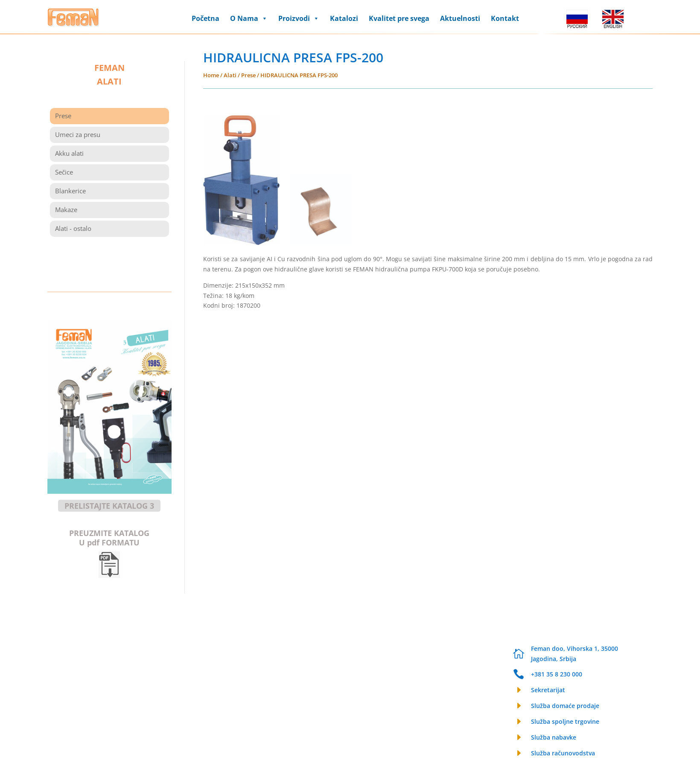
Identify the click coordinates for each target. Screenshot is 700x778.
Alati (230, 75)
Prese (248, 75)
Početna (206, 18)
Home (211, 75)
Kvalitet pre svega (399, 18)
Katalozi (344, 18)
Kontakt (505, 18)
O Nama (249, 18)
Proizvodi (299, 18)
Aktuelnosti (460, 18)
